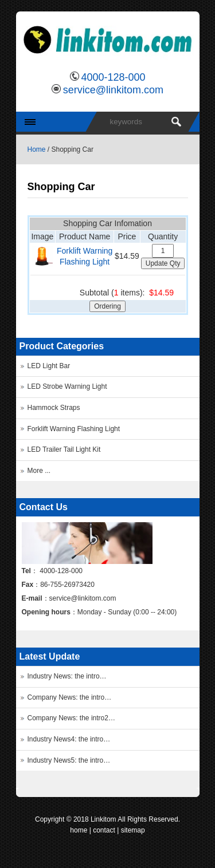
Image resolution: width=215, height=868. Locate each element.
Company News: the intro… (70, 697)
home (79, 830)
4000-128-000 (113, 77)
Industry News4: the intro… (69, 739)
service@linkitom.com (113, 90)
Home (37, 149)
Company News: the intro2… (71, 718)
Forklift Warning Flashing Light (74, 429)
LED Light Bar (49, 366)
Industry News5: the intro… (69, 760)
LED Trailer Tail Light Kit (64, 449)
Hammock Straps (54, 408)
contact (104, 830)
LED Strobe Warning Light (67, 386)
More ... (39, 471)
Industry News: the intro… (67, 676)
